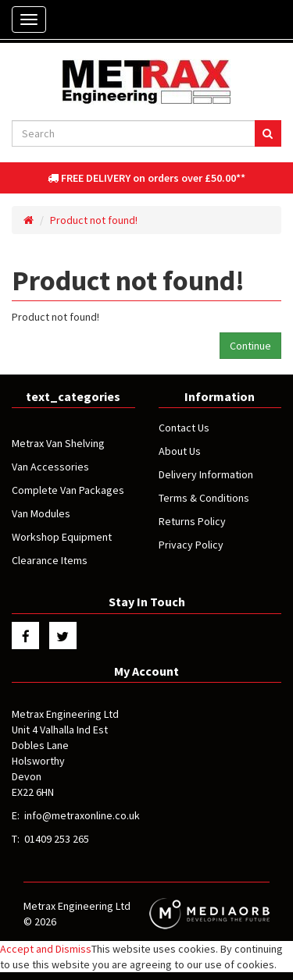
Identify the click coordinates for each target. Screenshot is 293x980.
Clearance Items (50, 560)
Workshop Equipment (62, 537)
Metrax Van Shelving (58, 443)
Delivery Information (206, 474)
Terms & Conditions (204, 498)
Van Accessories (50, 467)
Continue (250, 346)
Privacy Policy (191, 545)
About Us (180, 451)
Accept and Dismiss (46, 949)
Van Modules (41, 513)
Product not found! (94, 220)
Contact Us (184, 428)
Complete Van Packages (68, 490)
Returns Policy (192, 521)
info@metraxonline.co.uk (82, 815)
